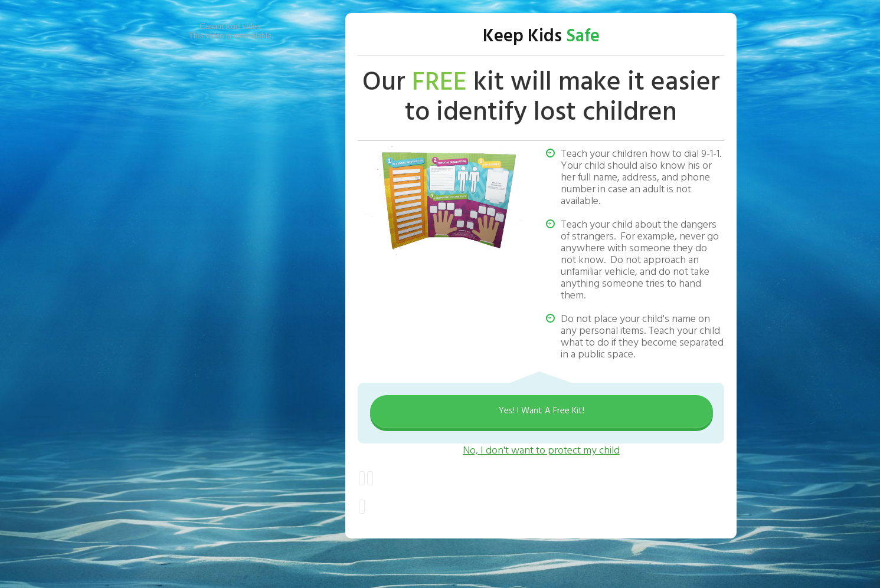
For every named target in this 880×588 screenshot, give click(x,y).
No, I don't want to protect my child (541, 451)
